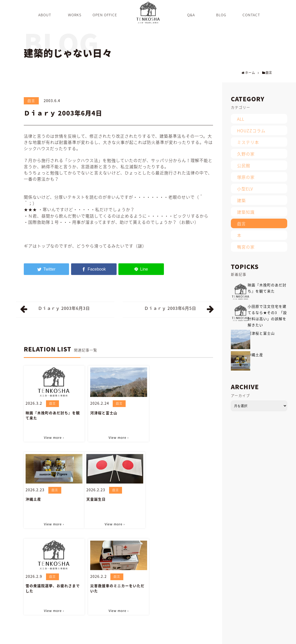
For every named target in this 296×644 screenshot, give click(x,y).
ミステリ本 (248, 142)
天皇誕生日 (35, 499)
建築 (241, 200)
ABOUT (100, 637)
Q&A (161, 637)
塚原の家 (246, 177)
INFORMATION (198, 637)
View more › (54, 438)
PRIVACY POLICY (271, 637)
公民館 (244, 165)
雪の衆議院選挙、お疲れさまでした (117, 502)
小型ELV (245, 189)
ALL (241, 119)
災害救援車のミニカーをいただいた (181, 502)
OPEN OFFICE (141, 637)
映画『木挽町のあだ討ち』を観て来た (53, 415)
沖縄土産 (162, 412)
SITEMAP (245, 637)
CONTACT (223, 637)
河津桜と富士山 (104, 412)
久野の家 (246, 154)
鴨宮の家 (246, 247)
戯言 (31, 101)
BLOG (176, 637)
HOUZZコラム (251, 131)
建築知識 (246, 212)
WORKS (117, 637)
